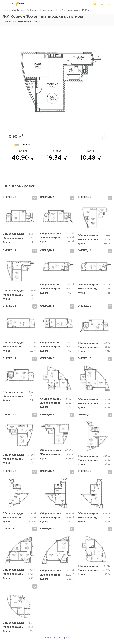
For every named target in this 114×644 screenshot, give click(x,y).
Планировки (72, 10)
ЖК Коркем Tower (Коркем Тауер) (45, 10)
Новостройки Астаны (13, 10)
